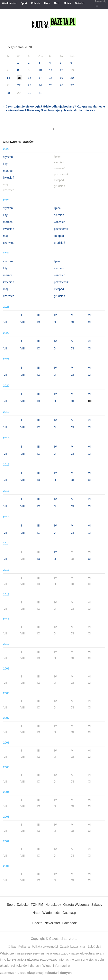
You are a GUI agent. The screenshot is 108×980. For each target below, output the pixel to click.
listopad (59, 236)
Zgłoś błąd (94, 947)
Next (57, 3)
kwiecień (9, 178)
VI (89, 315)
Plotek (67, 3)
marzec (8, 171)
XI (73, 322)
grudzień (60, 243)
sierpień (59, 215)
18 (51, 78)
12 (61, 70)
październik (61, 229)
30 (30, 93)
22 (19, 85)
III (38, 315)
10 (40, 70)
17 (40, 78)
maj (5, 236)
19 (61, 78)
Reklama (24, 947)
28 (8, 93)
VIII (23, 322)
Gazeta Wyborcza (76, 905)
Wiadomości (9, 3)
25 (51, 85)
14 (8, 78)
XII (90, 322)
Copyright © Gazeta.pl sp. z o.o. (54, 939)
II (21, 315)
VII (5, 322)
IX (39, 322)
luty (5, 164)
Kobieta (36, 3)
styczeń (8, 157)
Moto (47, 3)
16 (30, 78)
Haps (36, 913)
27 (72, 85)
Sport (24, 3)
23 (30, 85)
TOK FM (37, 905)
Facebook (70, 923)
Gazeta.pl (70, 913)
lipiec (57, 208)
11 (51, 70)
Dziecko (80, 3)
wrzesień (60, 222)
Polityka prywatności (45, 947)
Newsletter (52, 923)
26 (61, 85)
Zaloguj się (101, 1)
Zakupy (97, 905)
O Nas (12, 947)
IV (56, 315)
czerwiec (9, 243)
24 (40, 85)
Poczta (37, 923)
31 (40, 93)
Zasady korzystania (73, 947)
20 (72, 78)
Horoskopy (53, 905)
